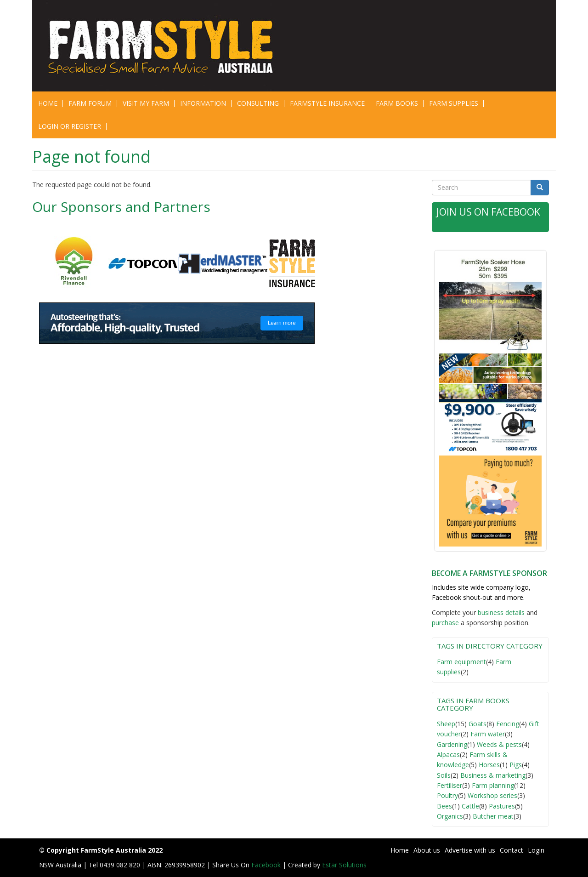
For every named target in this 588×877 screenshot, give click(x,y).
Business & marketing (493, 775)
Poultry (447, 795)
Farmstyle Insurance (327, 103)
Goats (478, 724)
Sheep (446, 724)
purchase (445, 623)
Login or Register (70, 126)
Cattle (470, 806)
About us (427, 850)
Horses (489, 765)
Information (203, 103)
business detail (500, 612)
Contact (512, 850)
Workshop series (492, 795)
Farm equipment (461, 662)
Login (536, 850)
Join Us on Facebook (488, 212)
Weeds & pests (499, 744)
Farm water (488, 734)
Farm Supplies (454, 103)
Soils (444, 775)
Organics (450, 816)
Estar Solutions (344, 865)
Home (48, 103)
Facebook (267, 865)
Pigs (516, 765)
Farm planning (493, 785)
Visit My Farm (146, 103)
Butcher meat (493, 816)
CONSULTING (258, 103)
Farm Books (397, 103)
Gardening (452, 744)
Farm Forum (90, 103)
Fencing (508, 724)
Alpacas (448, 755)
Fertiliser (449, 785)
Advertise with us (470, 850)
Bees (444, 806)
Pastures (502, 806)
